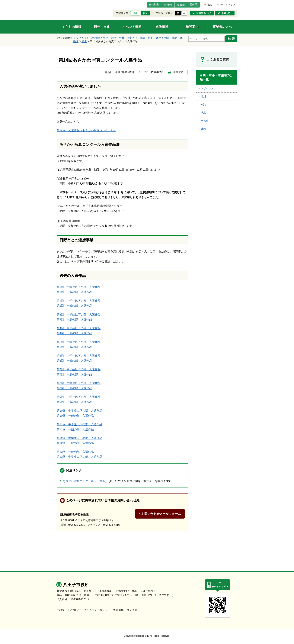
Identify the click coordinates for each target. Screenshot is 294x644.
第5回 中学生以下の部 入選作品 (79, 342)
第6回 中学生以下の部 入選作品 (79, 356)
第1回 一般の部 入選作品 (74, 292)
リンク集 (132, 610)
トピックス (207, 88)
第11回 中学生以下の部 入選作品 (79, 424)
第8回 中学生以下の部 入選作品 (79, 383)
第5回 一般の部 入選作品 (74, 347)
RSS (209, 5)
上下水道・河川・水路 (148, 38)
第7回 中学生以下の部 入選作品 (79, 369)
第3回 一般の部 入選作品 (74, 319)
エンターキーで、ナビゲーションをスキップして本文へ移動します (57, 2)
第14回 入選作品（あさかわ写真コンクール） (86, 130)
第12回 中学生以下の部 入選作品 (79, 438)
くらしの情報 (92, 38)
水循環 (205, 121)
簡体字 (178, 5)
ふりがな (226, 13)
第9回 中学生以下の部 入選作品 (79, 397)
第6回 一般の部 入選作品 (74, 361)
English (148, 5)
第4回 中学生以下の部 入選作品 (79, 328)
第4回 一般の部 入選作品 (74, 333)
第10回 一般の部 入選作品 (75, 416)
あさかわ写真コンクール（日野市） (85, 481)
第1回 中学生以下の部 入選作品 (79, 287)
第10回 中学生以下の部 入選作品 (79, 411)
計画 (203, 129)
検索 (232, 38)
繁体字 (193, 5)
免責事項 (118, 610)
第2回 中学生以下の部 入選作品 (79, 301)
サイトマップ (228, 5)
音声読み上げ (203, 13)
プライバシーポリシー (97, 610)
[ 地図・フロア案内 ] (143, 591)
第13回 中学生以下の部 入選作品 (79, 457)
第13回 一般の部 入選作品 (75, 452)
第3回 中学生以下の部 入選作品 (79, 314)
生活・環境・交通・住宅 (117, 38)
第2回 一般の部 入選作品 (74, 306)
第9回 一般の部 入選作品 (74, 402)
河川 (84, 41)
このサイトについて (69, 610)
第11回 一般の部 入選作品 (75, 429)
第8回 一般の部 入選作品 (74, 388)
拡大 (145, 13)
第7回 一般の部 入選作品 (74, 374)
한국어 (163, 5)
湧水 (203, 113)
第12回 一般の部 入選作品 (75, 443)
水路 (203, 105)
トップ (77, 38)
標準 (135, 13)
